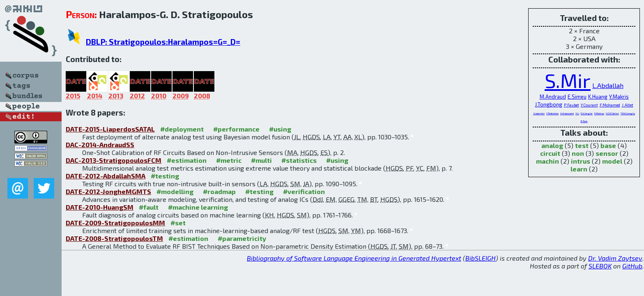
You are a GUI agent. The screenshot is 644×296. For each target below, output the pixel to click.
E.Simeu (577, 97)
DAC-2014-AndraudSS (100, 145)
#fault (149, 207)
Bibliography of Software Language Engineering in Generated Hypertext (354, 258)
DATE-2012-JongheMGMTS (108, 191)
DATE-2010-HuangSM (100, 207)
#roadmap (219, 191)
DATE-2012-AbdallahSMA (106, 176)
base (608, 145)
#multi (261, 160)
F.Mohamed (610, 105)
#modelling (175, 191)
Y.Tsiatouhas (552, 113)
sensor (607, 153)
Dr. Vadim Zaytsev (615, 258)
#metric (229, 160)
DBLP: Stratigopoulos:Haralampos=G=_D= (163, 42)
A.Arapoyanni (567, 113)
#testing (165, 176)
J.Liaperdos (539, 113)
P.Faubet (572, 105)
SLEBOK (600, 266)
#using (280, 129)
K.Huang (598, 97)
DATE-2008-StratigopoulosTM (114, 238)
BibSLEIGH (481, 258)
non (578, 153)
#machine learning (198, 207)
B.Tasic (584, 121)
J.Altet (628, 105)
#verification (304, 191)
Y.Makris (619, 97)
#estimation (187, 160)
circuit (550, 153)
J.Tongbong (549, 104)
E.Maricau (599, 113)
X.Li (577, 113)
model (612, 161)
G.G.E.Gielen (612, 113)
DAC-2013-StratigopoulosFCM (114, 160)
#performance (236, 129)
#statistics (299, 160)
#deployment (182, 129)
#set (178, 223)
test (582, 145)
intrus (581, 161)
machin (547, 161)
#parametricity (242, 238)
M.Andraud (553, 97)
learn (579, 169)
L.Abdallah (608, 85)
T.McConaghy (628, 113)
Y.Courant (589, 105)
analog (552, 145)
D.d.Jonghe (587, 113)
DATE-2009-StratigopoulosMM (115, 223)
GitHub (632, 266)
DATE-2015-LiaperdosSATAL (110, 129)
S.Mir (568, 80)
